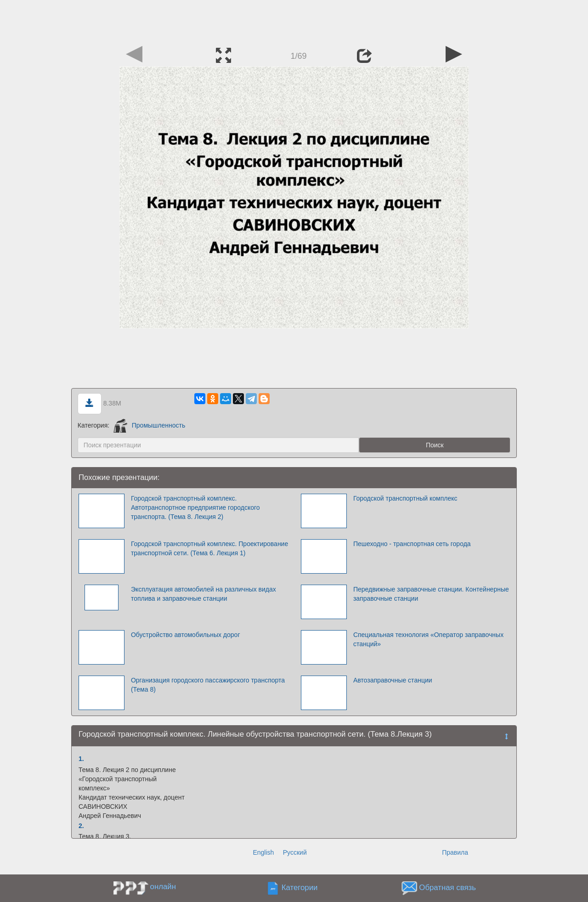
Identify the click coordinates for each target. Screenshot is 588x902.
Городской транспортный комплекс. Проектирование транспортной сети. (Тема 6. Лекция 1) (209, 548)
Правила (455, 852)
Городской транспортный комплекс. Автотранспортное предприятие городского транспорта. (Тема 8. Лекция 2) (195, 507)
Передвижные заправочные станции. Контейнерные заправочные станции (431, 594)
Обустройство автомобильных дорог (186, 635)
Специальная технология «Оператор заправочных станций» (428, 639)
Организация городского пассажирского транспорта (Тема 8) (208, 685)
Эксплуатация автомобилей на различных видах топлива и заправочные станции (204, 594)
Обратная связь (447, 888)
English (263, 852)
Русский (295, 852)
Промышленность (149, 425)
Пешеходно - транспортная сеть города (412, 544)
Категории (300, 888)
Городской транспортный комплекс (405, 498)
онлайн (163, 887)
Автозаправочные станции (393, 680)
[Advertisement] (294, 21)
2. (81, 826)
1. (81, 759)
